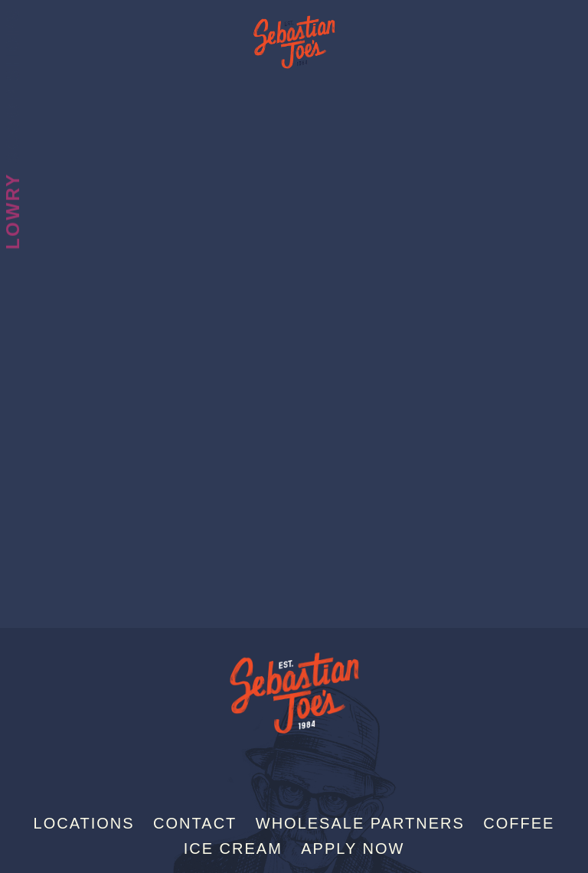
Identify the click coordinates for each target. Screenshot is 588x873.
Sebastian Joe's (294, 34)
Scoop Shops (13, 85)
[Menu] (575, 18)
